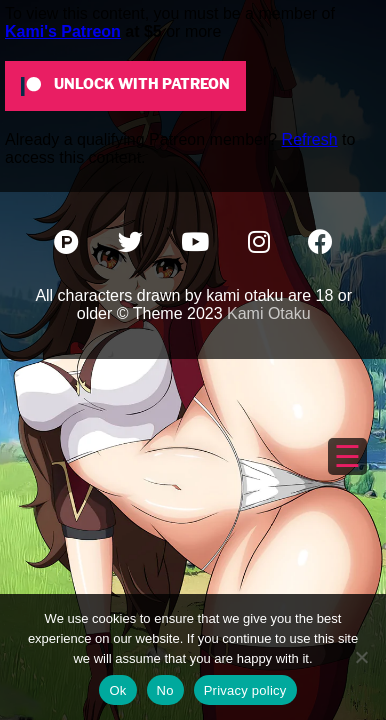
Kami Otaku (269, 313)
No (165, 690)
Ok (117, 690)
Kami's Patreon (63, 31)
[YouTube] (197, 245)
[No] (361, 657)
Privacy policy (245, 690)
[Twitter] (132, 245)
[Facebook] (320, 245)
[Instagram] (261, 245)
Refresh (310, 139)
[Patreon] (68, 245)
